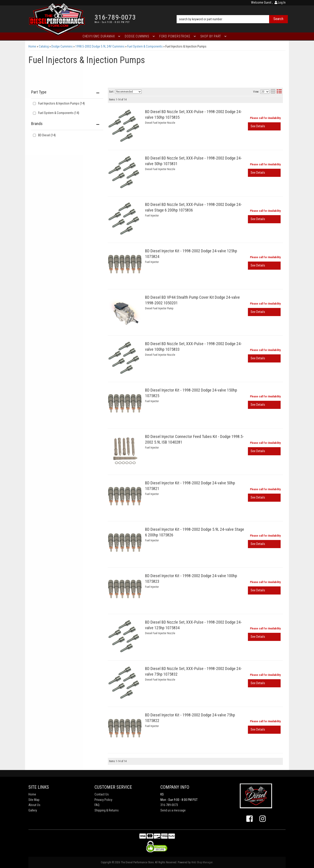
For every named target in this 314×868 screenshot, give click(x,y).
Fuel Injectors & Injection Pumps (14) (61, 103)
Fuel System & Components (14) (59, 113)
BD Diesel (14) (47, 135)
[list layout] (279, 92)
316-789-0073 (169, 805)
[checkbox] (34, 135)
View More (264, 126)
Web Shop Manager (202, 862)
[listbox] (128, 92)
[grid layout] (273, 92)
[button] (232, 13)
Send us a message (173, 810)
